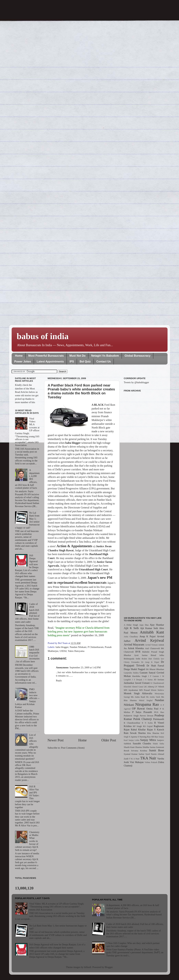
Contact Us (104, 362)
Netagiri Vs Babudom (105, 356)
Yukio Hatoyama (76, 651)
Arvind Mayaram (134, 645)
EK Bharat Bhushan (155, 669)
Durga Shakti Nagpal (134, 669)
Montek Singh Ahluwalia (138, 693)
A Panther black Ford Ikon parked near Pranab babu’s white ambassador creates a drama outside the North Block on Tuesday (81, 391)
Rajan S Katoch (155, 730)
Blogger (109, 967)
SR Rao (155, 737)
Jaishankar (129, 683)
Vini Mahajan (137, 762)
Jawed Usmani (142, 683)
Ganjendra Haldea (131, 673)
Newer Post (56, 740)
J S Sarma (148, 680)
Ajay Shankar (157, 625)
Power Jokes (23, 362)
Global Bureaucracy (137, 356)
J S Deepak (137, 680)
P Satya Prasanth (142, 712)
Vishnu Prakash (151, 762)
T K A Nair (134, 759)
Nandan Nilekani (78, 647)
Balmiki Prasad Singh (153, 652)
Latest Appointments (50, 362)
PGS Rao (159, 712)
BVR (138, 652)
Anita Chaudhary (131, 637)
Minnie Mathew (157, 690)
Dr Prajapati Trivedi (144, 664)
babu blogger (62, 647)
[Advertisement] (144, 502)
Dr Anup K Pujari (150, 662)
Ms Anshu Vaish (153, 697)
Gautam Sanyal (148, 673)
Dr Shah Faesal (155, 666)
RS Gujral (148, 726)
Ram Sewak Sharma (135, 733)
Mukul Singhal (146, 700)
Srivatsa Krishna (139, 751)
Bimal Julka (157, 655)
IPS (72, 362)
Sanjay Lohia (134, 740)
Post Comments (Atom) (73, 748)
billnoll (88, 967)
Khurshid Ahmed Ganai (134, 687)
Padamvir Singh (131, 716)
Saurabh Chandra (142, 743)
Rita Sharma (153, 733)
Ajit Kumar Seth (149, 628)
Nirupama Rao (147, 704)
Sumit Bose (157, 750)
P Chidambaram (96, 647)
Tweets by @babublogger (136, 382)
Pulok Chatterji (143, 719)
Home (19, 356)
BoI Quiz (85, 362)
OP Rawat (138, 709)
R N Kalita (147, 723)
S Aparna (133, 737)
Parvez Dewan (147, 716)
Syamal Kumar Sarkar (134, 754)
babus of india (43, 336)
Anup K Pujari (147, 636)
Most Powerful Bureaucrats (46, 356)
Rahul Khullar (138, 730)
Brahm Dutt (147, 659)
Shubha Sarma (149, 747)
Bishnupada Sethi (132, 659)
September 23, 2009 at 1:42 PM (85, 667)
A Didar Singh (131, 625)
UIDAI (63, 651)
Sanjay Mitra (148, 740)
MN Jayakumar (131, 690)
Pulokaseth (159, 719)
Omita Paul (152, 709)
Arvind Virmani (151, 645)
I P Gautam (153, 676)
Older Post (109, 740)
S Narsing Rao (144, 737)
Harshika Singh (140, 676)
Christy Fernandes (132, 662)
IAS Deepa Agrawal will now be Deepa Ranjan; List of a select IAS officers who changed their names (57, 946)
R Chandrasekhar (132, 723)
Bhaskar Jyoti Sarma (136, 655)
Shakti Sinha (158, 744)
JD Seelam (159, 680)
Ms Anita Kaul (138, 697)
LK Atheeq (149, 687)
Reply (59, 680)
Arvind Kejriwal (149, 640)
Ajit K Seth (131, 628)
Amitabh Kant (152, 632)
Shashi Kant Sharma (133, 747)
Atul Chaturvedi (152, 648)
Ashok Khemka (136, 648)
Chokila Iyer (159, 659)
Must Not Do (77, 356)
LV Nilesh (159, 687)
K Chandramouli (157, 683)
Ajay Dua (144, 625)
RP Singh (137, 726)
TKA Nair (148, 758)
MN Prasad (144, 690)
